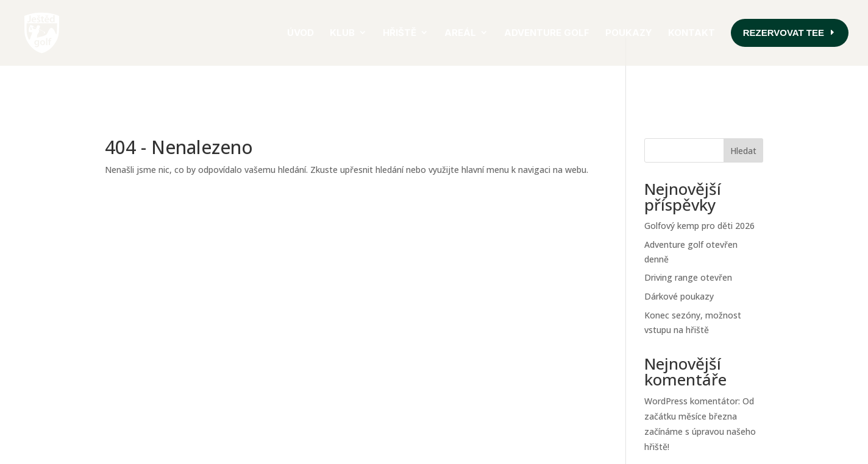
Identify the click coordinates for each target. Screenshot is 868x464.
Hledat (743, 113)
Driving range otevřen (688, 240)
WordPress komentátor (691, 363)
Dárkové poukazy (679, 258)
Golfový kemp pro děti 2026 (699, 188)
